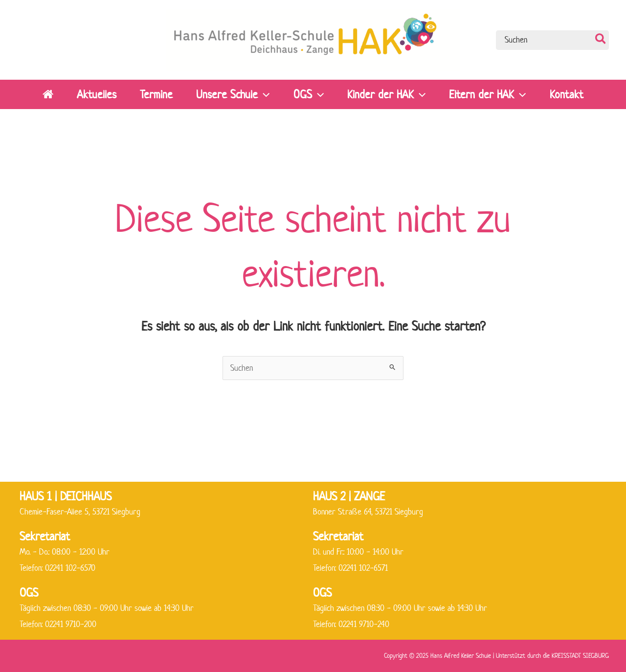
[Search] (601, 40)
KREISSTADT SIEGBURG (580, 656)
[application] (264, 94)
